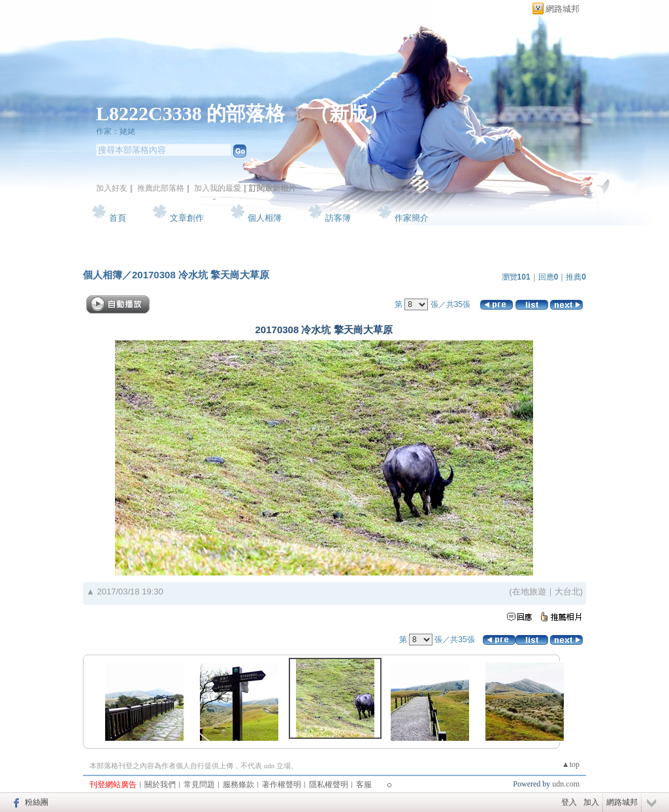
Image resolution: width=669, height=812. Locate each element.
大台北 (567, 592)
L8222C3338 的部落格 (193, 113)
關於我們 (160, 785)
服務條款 (238, 785)
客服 (364, 785)
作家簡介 (412, 218)
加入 (591, 802)
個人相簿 (265, 218)
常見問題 (199, 785)
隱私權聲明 (329, 785)
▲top (571, 764)
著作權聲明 (282, 785)
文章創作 (187, 218)
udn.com (566, 784)
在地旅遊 (529, 592)
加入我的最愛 (218, 188)
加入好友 (112, 188)
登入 (569, 802)
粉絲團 (37, 802)
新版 (349, 113)
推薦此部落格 (161, 188)
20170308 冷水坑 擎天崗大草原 (201, 275)
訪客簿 (338, 218)
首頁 (118, 218)
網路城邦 (563, 9)
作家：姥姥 (116, 131)
